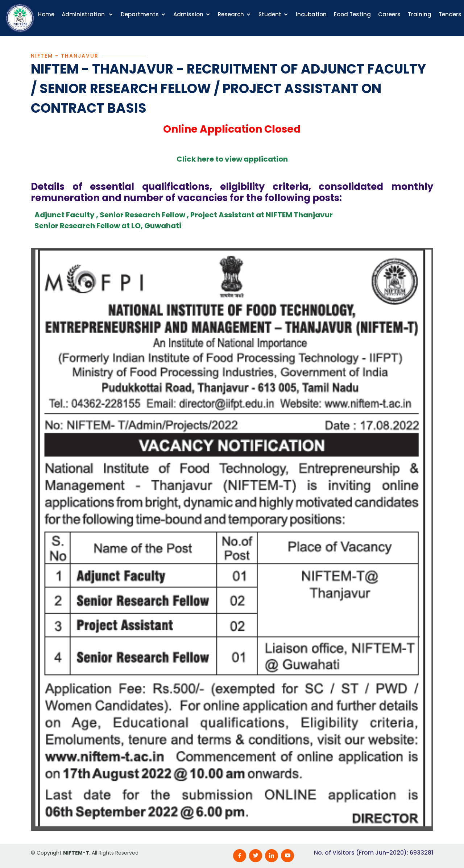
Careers (389, 14)
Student (270, 14)
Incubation (311, 14)
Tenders (450, 14)
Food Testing (352, 14)
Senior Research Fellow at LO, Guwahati (108, 227)
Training (420, 14)
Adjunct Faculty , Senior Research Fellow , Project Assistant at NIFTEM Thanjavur (184, 216)
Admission (188, 14)
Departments (140, 14)
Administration (84, 14)
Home (46, 14)
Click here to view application (232, 160)
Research (231, 14)
